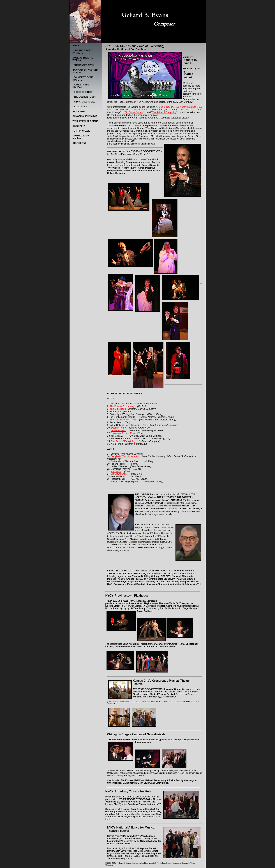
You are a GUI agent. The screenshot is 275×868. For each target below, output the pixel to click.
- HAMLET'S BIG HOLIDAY (81, 86)
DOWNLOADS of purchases (81, 137)
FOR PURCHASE (81, 131)
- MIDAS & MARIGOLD (84, 102)
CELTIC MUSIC (80, 107)
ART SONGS (79, 111)
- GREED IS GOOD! (82, 92)
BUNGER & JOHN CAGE (85, 116)
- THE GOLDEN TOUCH (84, 97)
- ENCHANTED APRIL (84, 65)
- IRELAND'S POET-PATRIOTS (83, 52)
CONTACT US (80, 143)
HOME (76, 46)
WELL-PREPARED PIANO (86, 121)
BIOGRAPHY (79, 126)
